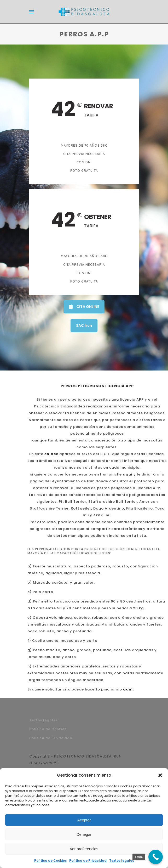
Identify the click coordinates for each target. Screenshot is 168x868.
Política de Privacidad (88, 861)
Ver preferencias (84, 849)
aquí (128, 474)
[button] (160, 775)
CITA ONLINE (84, 307)
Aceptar (84, 820)
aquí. (128, 689)
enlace (51, 454)
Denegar (84, 834)
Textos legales (122, 861)
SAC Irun (84, 325)
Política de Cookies (50, 861)
